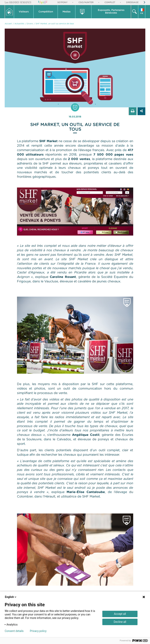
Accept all (120, 614)
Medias (67, 12)
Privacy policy (38, 631)
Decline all (120, 622)
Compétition (46, 12)
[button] (24, 12)
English (11, 597)
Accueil (8, 24)
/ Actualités (19, 24)
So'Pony (62, 2)
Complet (110, 2)
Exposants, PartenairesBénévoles (111, 11)
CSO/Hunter (86, 2)
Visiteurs (24, 12)
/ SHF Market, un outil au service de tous (54, 24)
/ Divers (29, 24)
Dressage (132, 2)
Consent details (14, 631)
